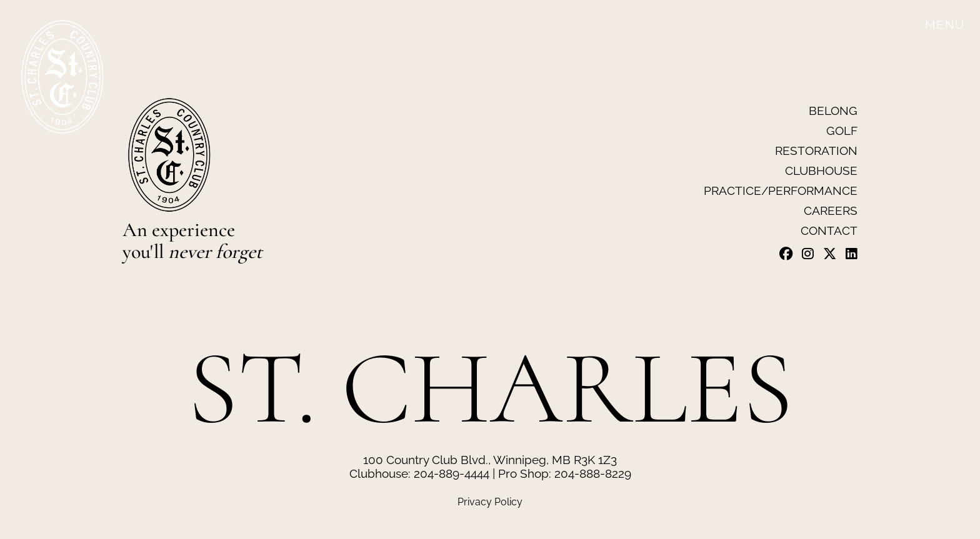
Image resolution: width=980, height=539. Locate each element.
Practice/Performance (781, 190)
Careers (831, 210)
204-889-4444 (452, 473)
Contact (829, 230)
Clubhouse (821, 171)
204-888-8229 (593, 473)
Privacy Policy (490, 502)
